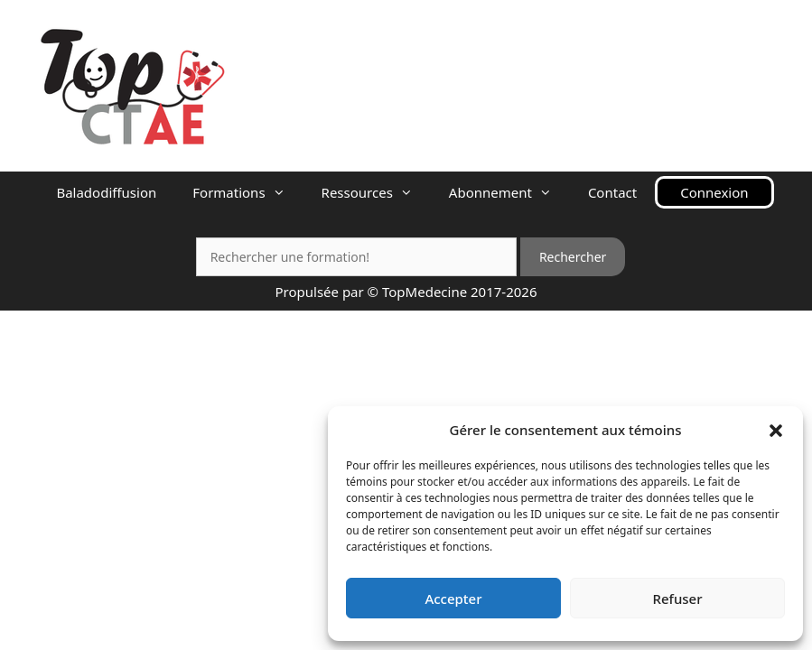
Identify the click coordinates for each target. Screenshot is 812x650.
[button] (776, 430)
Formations (247, 192)
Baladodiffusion (106, 192)
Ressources (376, 192)
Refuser (677, 599)
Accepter (453, 599)
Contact (612, 192)
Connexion (714, 192)
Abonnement (509, 192)
